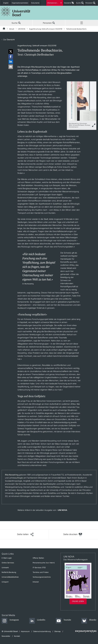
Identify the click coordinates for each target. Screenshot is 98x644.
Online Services (8, 563)
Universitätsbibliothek (10, 577)
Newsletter (6, 636)
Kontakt (17, 636)
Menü (82, 23)
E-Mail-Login (7, 558)
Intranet (36, 582)
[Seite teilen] (25, 534)
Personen (88, 4)
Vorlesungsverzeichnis (42, 577)
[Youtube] (63, 621)
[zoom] (82, 101)
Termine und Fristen (41, 572)
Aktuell (12, 29)
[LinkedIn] (37, 621)
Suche (78, 4)
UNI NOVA (22, 29)
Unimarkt (5, 568)
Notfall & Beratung (9, 572)
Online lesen (78, 601)
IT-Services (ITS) (39, 568)
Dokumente (35, 3)
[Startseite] (4, 29)
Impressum (25, 631)
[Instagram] (10, 621)
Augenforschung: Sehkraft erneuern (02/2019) (46, 29)
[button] (11, 51)
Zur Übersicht (9, 40)
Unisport (5, 582)
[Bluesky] (89, 621)
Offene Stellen (38, 558)
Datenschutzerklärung (42, 631)
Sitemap (57, 631)
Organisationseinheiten (20, 3)
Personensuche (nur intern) (44, 563)
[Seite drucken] (73, 534)
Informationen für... (54, 3)
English (6, 3)
